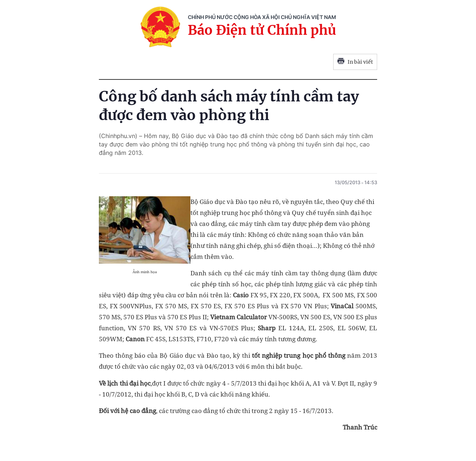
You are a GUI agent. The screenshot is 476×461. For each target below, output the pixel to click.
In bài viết (355, 62)
